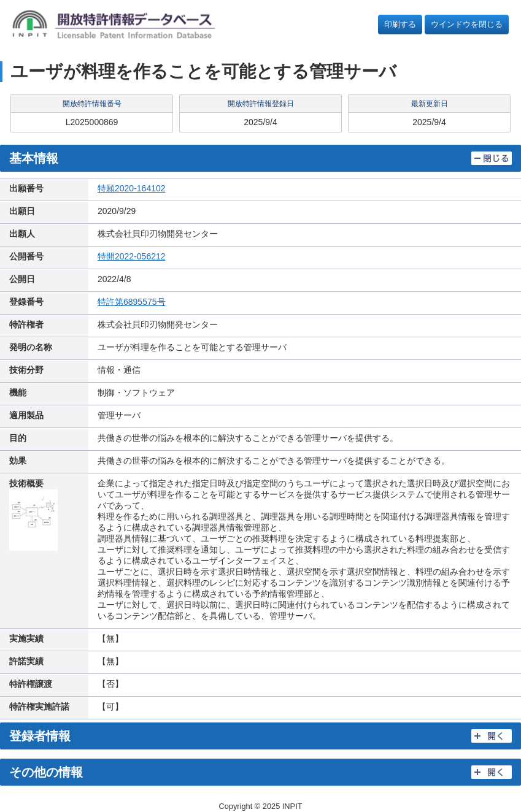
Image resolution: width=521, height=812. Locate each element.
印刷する (400, 24)
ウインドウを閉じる (467, 24)
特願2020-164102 (132, 188)
